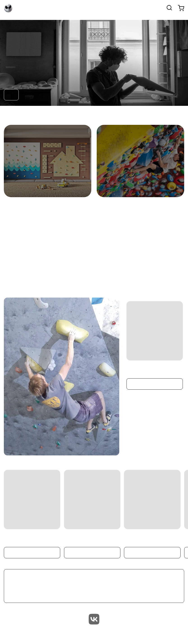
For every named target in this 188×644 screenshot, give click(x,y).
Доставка (172, 635)
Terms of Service (175, 635)
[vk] (94, 620)
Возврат (168, 635)
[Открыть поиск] (169, 8)
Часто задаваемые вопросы (179, 635)
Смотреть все (94, 586)
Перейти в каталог (11, 95)
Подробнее (155, 384)
